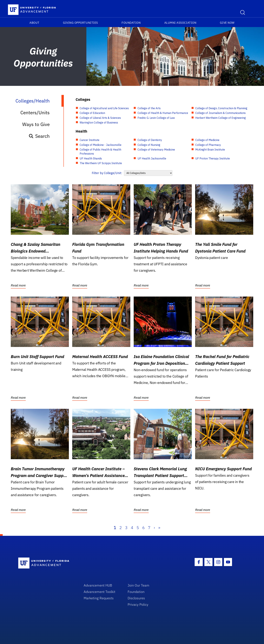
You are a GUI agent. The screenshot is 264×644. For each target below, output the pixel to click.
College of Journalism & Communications (220, 113)
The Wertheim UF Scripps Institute (101, 163)
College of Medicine (207, 140)
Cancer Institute (89, 140)
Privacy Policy (138, 604)
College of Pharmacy (208, 145)
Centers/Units (35, 112)
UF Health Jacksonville (152, 158)
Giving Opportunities (80, 23)
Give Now (227, 23)
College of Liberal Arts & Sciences (100, 118)
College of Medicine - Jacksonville (101, 145)
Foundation (131, 23)
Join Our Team (138, 585)
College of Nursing (149, 145)
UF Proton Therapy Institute (213, 158)
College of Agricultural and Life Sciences (104, 108)
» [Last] (159, 528)
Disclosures (136, 598)
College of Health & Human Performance (163, 113)
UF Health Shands (91, 158)
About (34, 23)
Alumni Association (180, 23)
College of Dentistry (150, 140)
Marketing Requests (99, 598)
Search (39, 136)
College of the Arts (149, 108)
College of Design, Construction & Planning (221, 108)
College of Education (92, 113)
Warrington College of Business (99, 122)
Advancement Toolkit (100, 592)
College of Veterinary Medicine (156, 150)
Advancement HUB (98, 585)
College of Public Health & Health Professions (100, 152)
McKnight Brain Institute (210, 150)
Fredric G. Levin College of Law (156, 118)
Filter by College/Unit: (107, 173)
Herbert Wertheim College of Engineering (221, 118)
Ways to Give (36, 124)
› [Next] (154, 528)
